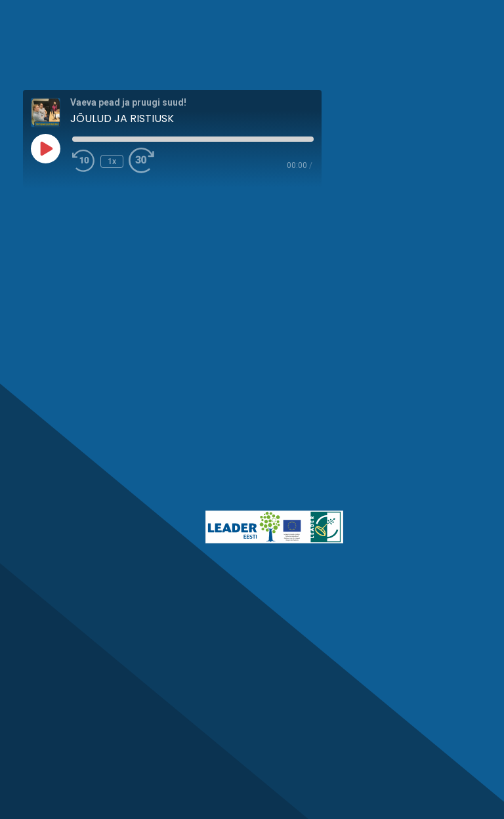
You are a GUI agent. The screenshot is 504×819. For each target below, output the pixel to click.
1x (112, 161)
